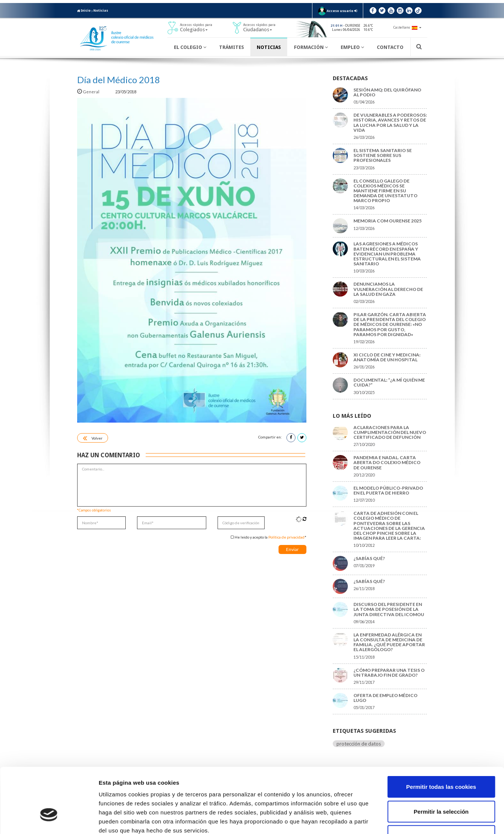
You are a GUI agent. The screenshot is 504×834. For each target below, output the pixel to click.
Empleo (352, 47)
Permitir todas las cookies (441, 735)
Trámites (231, 47)
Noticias (101, 11)
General (89, 92)
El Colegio (190, 47)
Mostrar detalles (404, 819)
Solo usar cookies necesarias (441, 785)
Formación (311, 47)
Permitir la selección (441, 760)
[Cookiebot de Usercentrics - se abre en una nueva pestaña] (49, 819)
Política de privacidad (286, 537)
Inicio (84, 11)
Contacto (390, 47)
